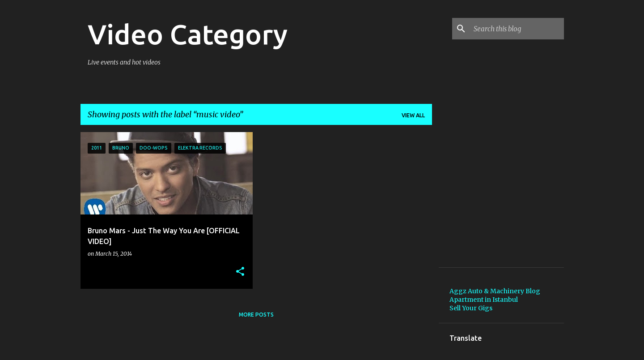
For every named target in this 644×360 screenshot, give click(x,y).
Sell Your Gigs (471, 308)
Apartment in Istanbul (484, 300)
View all (413, 115)
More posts (256, 315)
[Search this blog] (517, 29)
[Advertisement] (517, 199)
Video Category (188, 34)
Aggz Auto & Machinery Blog (495, 291)
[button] (240, 272)
